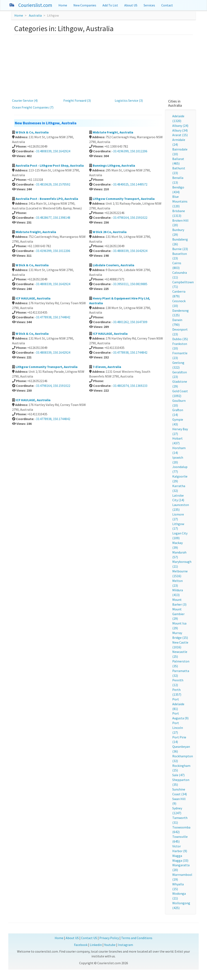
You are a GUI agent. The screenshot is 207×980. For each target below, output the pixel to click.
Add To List (110, 5)
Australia (35, 15)
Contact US (89, 938)
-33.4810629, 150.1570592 (52, 184)
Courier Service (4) (25, 100)
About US (131, 5)
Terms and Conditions (137, 938)
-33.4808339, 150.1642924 (52, 151)
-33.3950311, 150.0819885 (130, 284)
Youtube (110, 945)
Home (63, 5)
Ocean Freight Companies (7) (33, 107)
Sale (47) (178, 775)
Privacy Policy (109, 938)
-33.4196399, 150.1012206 (130, 151)
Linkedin (96, 945)
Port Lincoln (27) (178, 728)
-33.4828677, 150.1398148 (52, 218)
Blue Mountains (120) (180, 201)
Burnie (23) (180, 249)
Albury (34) (180, 130)
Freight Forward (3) (77, 100)
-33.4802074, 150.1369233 (130, 386)
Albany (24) (180, 126)
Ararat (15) (180, 135)
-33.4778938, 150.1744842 (52, 317)
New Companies (85, 5)
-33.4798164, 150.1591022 (130, 218)
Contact (167, 5)
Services (149, 5)
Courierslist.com (35, 5)
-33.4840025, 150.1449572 (130, 184)
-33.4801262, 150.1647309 (130, 322)
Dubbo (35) (180, 339)
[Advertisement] (104, 66)
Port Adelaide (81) (178, 704)
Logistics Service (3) (129, 100)
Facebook (81, 945)
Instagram (125, 945)
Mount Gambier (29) (178, 614)
